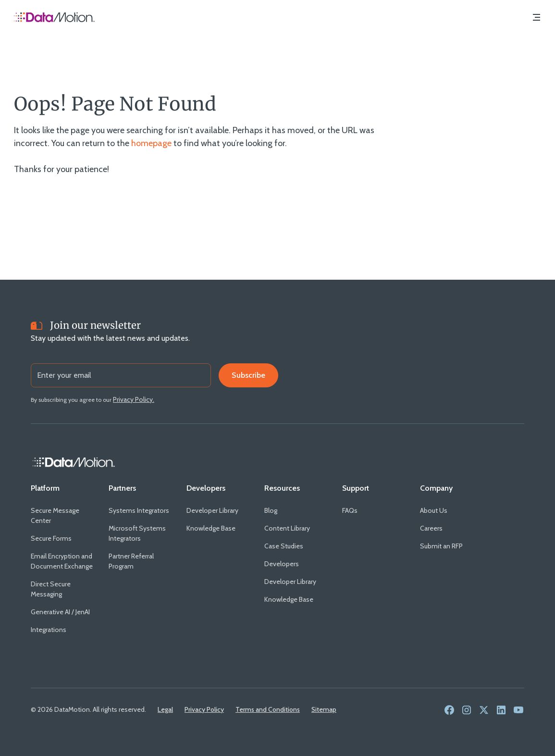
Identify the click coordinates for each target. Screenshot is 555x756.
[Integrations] (49, 630)
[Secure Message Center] (62, 516)
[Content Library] (287, 528)
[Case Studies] (284, 546)
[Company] (436, 488)
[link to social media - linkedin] (501, 711)
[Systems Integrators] (139, 511)
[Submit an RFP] (441, 546)
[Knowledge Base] (211, 528)
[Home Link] (74, 462)
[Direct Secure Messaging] (62, 589)
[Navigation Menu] (536, 18)
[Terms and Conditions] (268, 709)
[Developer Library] (212, 511)
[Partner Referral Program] (140, 561)
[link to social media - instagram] (467, 711)
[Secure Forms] (51, 539)
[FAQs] (350, 511)
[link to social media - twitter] (484, 711)
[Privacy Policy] (204, 709)
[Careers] (431, 528)
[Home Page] (54, 18)
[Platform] (45, 488)
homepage (151, 143)
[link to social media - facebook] (449, 711)
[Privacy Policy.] (134, 399)
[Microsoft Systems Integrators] (140, 533)
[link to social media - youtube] (518, 711)
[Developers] (206, 488)
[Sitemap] (324, 709)
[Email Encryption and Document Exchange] (62, 561)
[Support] (356, 488)
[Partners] (122, 488)
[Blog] (271, 511)
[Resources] (282, 488)
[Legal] (165, 709)
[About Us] (434, 511)
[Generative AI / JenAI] (60, 612)
